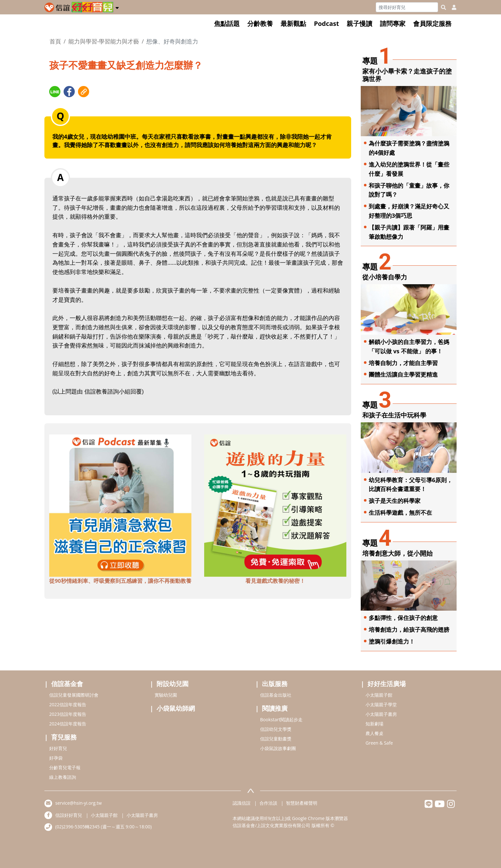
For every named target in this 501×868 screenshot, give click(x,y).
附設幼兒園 (173, 684)
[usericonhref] (451, 7)
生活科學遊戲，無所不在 (400, 512)
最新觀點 (293, 23)
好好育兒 (58, 748)
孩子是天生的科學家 (395, 501)
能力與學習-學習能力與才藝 (104, 41)
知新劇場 (374, 724)
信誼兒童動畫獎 (276, 739)
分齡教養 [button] (260, 23)
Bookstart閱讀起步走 (281, 719)
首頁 (55, 41)
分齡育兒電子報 (65, 767)
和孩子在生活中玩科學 (394, 415)
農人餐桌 (374, 733)
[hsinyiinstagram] (451, 805)
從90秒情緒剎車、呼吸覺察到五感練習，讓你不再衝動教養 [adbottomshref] (120, 581)
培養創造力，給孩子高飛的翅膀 (409, 629)
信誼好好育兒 (69, 815)
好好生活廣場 (387, 684)
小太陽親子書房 (381, 714)
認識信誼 (242, 803)
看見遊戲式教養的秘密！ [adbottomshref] (275, 581)
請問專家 (393, 23)
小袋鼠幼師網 (176, 708)
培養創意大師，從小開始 (397, 553)
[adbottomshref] (120, 505)
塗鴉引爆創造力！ (392, 641)
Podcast (326, 23)
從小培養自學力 (385, 277)
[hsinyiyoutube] (440, 805)
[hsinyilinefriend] (429, 805)
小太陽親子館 (379, 695)
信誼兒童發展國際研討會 (74, 695)
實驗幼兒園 (166, 695)
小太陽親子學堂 (381, 704)
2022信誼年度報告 (68, 704)
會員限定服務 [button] (432, 23)
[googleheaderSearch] (443, 7)
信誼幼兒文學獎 (276, 729)
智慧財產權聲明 (302, 803)
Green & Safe (379, 743)
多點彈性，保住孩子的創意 (403, 618)
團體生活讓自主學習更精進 (403, 374)
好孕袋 (56, 758)
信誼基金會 (67, 684)
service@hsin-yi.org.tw (78, 803)
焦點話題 (227, 23)
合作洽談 (268, 803)
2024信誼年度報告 (68, 724)
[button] (117, 7)
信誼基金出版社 (276, 695)
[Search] (407, 7)
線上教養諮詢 (63, 777)
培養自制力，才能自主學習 (403, 363)
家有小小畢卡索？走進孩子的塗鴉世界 (407, 75)
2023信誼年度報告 (68, 714)
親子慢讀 (359, 23)
